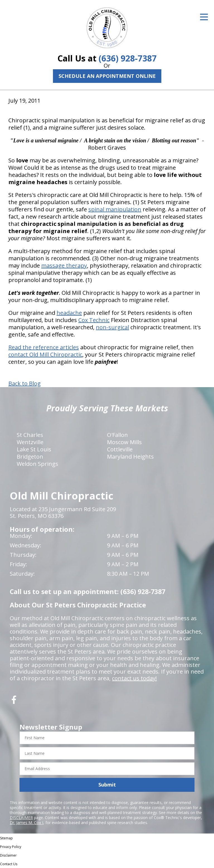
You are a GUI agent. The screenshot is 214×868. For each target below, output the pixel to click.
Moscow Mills (124, 442)
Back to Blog (25, 384)
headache (69, 313)
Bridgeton (30, 457)
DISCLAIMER (21, 818)
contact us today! (134, 678)
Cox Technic (94, 320)
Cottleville (120, 449)
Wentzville (30, 442)
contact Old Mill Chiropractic (45, 354)
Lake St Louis (34, 449)
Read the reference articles (44, 347)
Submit (107, 785)
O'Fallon (117, 435)
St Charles (30, 435)
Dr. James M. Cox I (26, 823)
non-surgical (112, 327)
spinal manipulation (115, 209)
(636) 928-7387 (128, 58)
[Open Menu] (204, 17)
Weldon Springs (37, 464)
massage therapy (64, 265)
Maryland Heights (130, 457)
